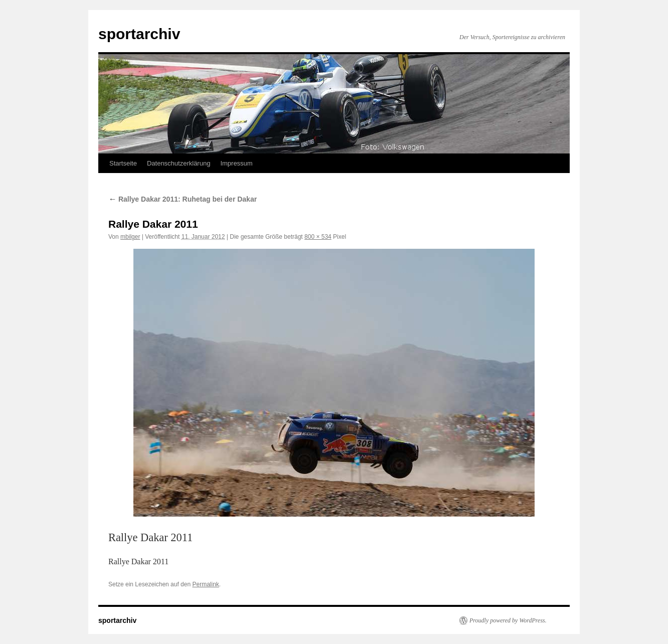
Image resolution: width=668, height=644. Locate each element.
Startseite (123, 163)
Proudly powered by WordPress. (508, 620)
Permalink (205, 584)
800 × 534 (318, 237)
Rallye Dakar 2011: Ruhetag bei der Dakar (183, 199)
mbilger (130, 237)
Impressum (236, 163)
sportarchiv (139, 34)
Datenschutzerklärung (179, 163)
